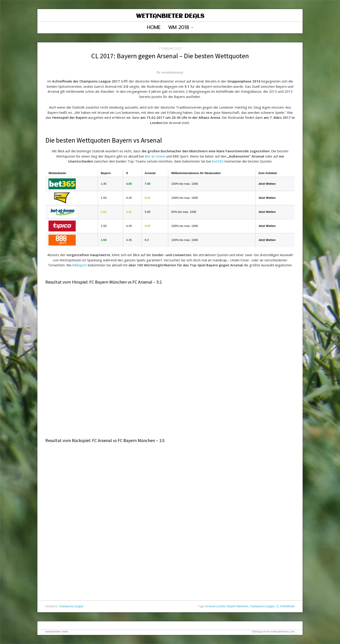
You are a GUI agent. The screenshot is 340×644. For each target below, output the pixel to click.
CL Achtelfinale (285, 606)
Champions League (71, 606)
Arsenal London (216, 606)
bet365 (218, 161)
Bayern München (238, 606)
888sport (80, 265)
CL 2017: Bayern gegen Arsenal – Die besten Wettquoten (170, 56)
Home (154, 27)
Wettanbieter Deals (170, 16)
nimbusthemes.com (282, 631)
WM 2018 (181, 27)
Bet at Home (155, 156)
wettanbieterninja (172, 72)
